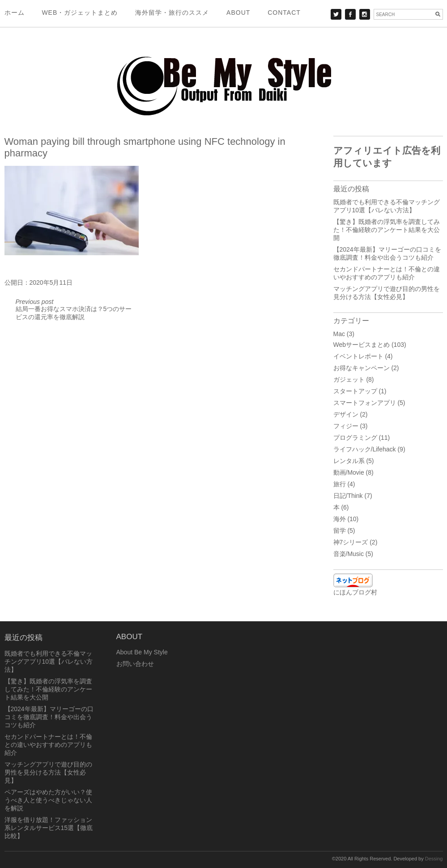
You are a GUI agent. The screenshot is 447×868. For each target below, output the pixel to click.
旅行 (340, 484)
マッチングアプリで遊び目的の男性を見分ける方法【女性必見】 (48, 772)
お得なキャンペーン (362, 368)
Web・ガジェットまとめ (80, 13)
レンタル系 (349, 461)
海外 (340, 519)
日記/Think (348, 496)
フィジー (346, 426)
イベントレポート (358, 356)
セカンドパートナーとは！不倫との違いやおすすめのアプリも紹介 (48, 745)
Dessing (434, 859)
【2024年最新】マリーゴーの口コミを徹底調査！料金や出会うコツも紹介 (49, 717)
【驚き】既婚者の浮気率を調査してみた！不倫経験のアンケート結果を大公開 (387, 230)
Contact (284, 13)
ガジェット (349, 379)
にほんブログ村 (355, 592)
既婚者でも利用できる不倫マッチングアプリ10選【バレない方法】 (49, 662)
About (238, 13)
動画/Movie (349, 472)
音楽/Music (349, 554)
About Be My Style (142, 652)
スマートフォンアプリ (365, 403)
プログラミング (355, 438)
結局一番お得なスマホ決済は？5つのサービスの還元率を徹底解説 (74, 309)
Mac (339, 334)
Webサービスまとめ (362, 345)
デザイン (346, 414)
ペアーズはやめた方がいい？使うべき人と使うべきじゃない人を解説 (48, 800)
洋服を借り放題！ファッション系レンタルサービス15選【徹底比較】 (49, 828)
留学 (340, 531)
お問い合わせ (135, 664)
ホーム (15, 13)
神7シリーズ (351, 542)
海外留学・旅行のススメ (172, 13)
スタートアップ (355, 391)
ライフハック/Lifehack (365, 449)
